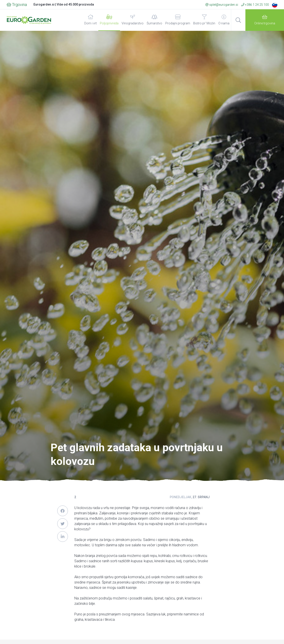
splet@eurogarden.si (222, 5)
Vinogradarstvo (133, 20)
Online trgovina (265, 20)
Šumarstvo (154, 20)
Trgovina (17, 5)
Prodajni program (178, 20)
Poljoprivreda (109, 20)
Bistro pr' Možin (204, 20)
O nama (224, 20)
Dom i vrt (91, 20)
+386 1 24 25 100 (255, 5)
